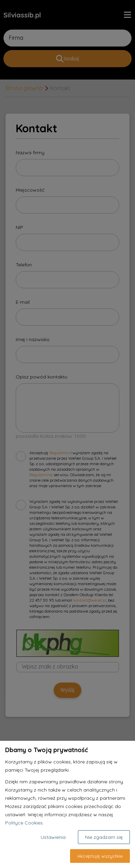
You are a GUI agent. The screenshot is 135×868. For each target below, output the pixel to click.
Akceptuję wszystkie (100, 856)
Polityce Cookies (24, 823)
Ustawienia (53, 837)
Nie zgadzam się (104, 837)
